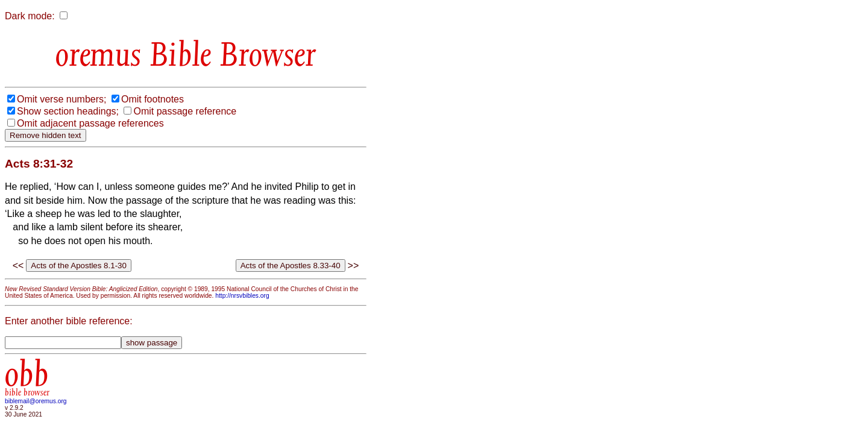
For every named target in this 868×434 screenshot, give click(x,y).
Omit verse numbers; (61, 99)
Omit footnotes (153, 99)
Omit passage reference (185, 111)
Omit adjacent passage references (90, 123)
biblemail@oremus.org (36, 401)
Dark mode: (30, 16)
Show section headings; (68, 111)
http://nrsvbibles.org (242, 296)
